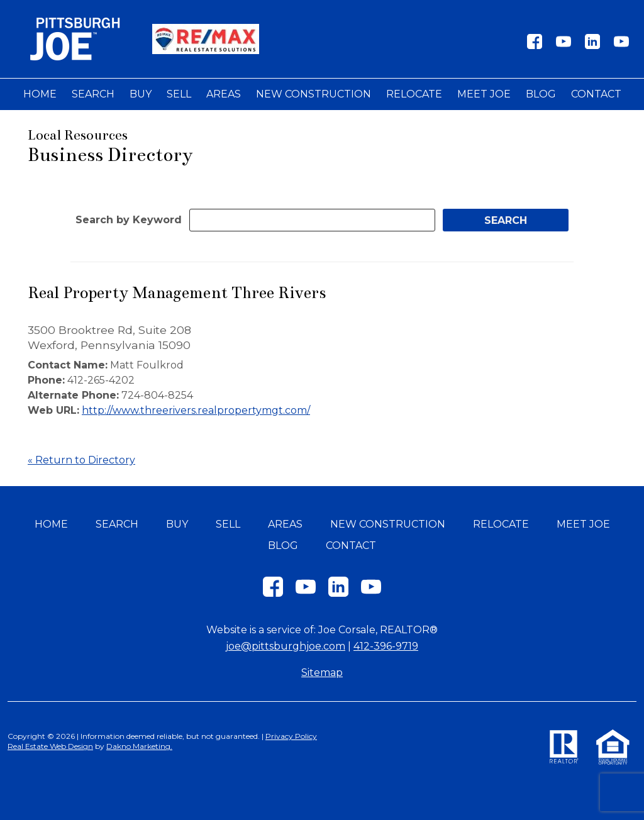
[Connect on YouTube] (563, 46)
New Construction (314, 94)
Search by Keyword (129, 220)
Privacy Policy (291, 736)
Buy (141, 94)
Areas (224, 94)
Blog (541, 94)
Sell (179, 94)
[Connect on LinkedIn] (592, 46)
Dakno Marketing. (139, 746)
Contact (596, 94)
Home (40, 94)
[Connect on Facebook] (535, 46)
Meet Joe (484, 94)
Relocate (414, 94)
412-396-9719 (386, 646)
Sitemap (322, 673)
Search (93, 94)
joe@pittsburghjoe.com (286, 646)
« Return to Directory (81, 460)
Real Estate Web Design (50, 746)
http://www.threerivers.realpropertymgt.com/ (196, 410)
